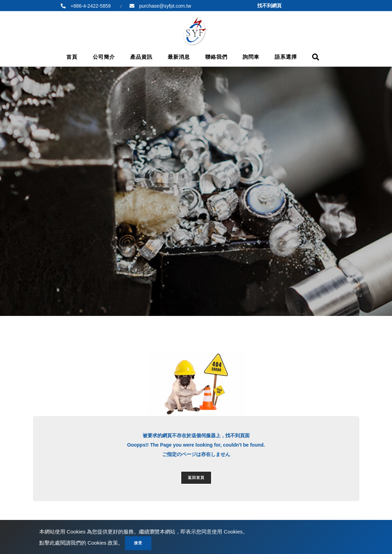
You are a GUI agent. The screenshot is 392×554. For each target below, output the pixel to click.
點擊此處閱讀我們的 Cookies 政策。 (81, 543)
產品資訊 (141, 57)
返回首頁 (196, 478)
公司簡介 (104, 57)
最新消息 (179, 57)
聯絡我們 (216, 57)
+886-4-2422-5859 (90, 6)
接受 (138, 543)
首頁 (72, 57)
